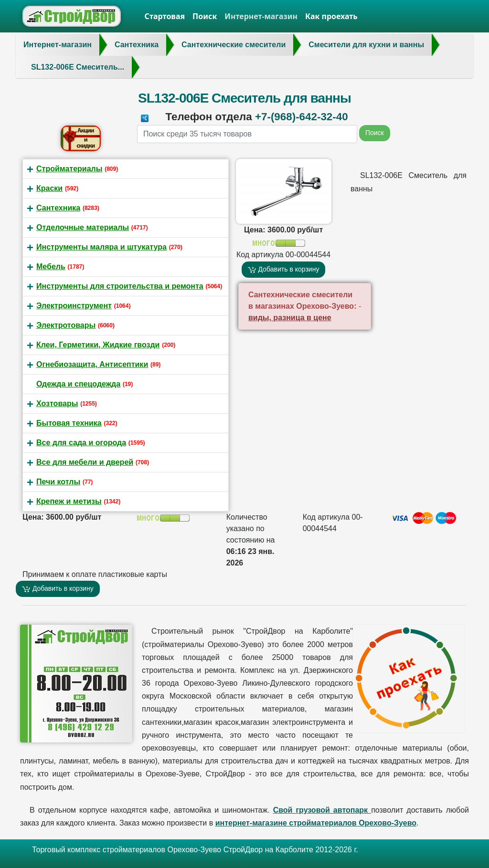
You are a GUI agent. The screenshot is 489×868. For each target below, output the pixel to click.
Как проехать (331, 16)
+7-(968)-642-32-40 (302, 117)
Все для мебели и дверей (85, 462)
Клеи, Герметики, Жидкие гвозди (98, 345)
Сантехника (58, 208)
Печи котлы (58, 482)
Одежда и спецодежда (78, 384)
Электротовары (66, 325)
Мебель (51, 267)
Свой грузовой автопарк (322, 810)
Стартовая (165, 16)
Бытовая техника (69, 423)
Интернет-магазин (261, 16)
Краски (49, 188)
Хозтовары (57, 403)
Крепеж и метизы (69, 501)
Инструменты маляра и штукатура (101, 247)
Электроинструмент (74, 306)
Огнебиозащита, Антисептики (92, 364)
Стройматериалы (69, 169)
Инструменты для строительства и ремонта (120, 286)
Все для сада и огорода (81, 443)
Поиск (205, 16)
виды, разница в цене (290, 318)
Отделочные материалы (83, 227)
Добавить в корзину (284, 269)
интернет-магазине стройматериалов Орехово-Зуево (316, 823)
